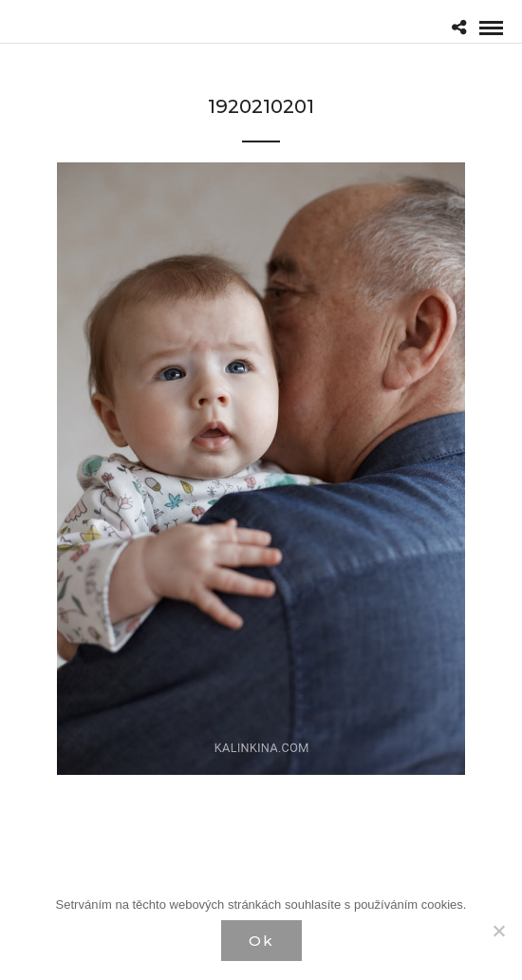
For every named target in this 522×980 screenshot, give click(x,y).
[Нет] (498, 931)
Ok (261, 941)
